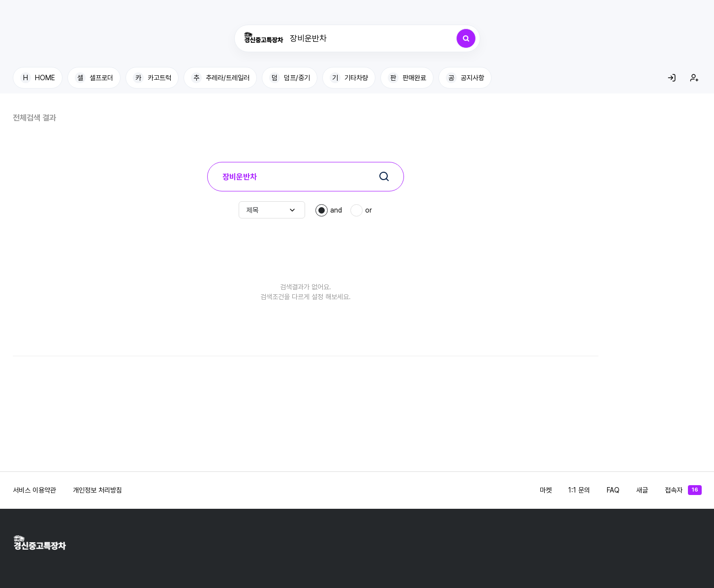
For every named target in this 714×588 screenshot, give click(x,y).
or (369, 210)
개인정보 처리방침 (97, 490)
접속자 (683, 490)
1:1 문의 (579, 490)
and (336, 210)
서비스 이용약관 (34, 490)
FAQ (613, 490)
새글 (642, 490)
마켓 (546, 490)
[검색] (466, 38)
